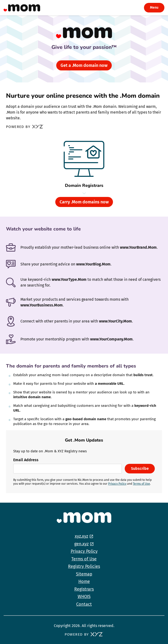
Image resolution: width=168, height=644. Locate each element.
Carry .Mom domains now (84, 202)
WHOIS (84, 597)
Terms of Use (141, 484)
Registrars (84, 589)
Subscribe (140, 469)
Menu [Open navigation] (154, 8)
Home (84, 581)
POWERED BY (25, 127)
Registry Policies (84, 566)
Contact (84, 604)
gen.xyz (81, 544)
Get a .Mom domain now (84, 65)
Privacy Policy (117, 484)
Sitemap (84, 574)
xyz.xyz (81, 536)
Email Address (26, 460)
